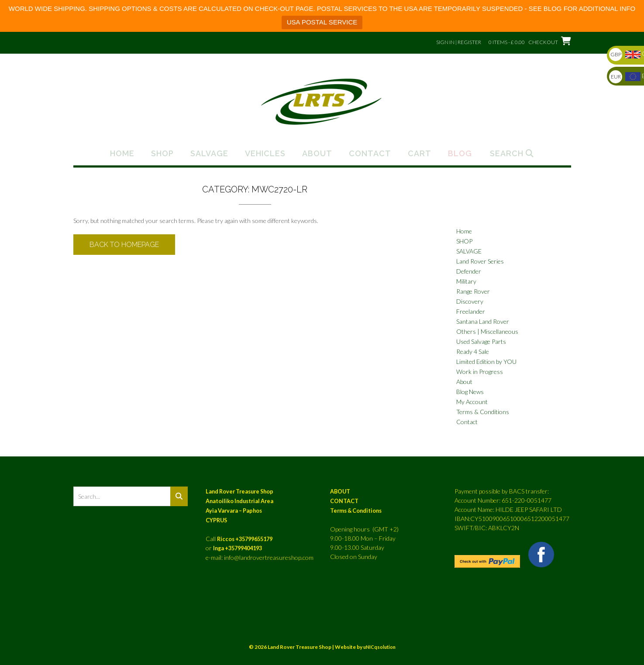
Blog (460, 154)
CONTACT (344, 501)
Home (122, 154)
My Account (472, 402)
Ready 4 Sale (473, 351)
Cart (420, 154)
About (317, 154)
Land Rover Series (480, 261)
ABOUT (340, 492)
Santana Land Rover (483, 321)
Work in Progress (480, 372)
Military (466, 281)
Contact (370, 154)
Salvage (209, 154)
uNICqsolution (379, 647)
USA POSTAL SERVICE (322, 22)
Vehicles (265, 154)
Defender (469, 271)
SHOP (464, 241)
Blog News (470, 392)
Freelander (471, 311)
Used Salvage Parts (481, 341)
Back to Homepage (124, 245)
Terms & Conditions (483, 412)
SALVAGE (469, 251)
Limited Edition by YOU (486, 362)
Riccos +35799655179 (245, 539)
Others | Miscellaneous (487, 331)
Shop (162, 154)
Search (512, 154)
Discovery (470, 301)
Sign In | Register (459, 42)
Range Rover (473, 291)
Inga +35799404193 (238, 548)
